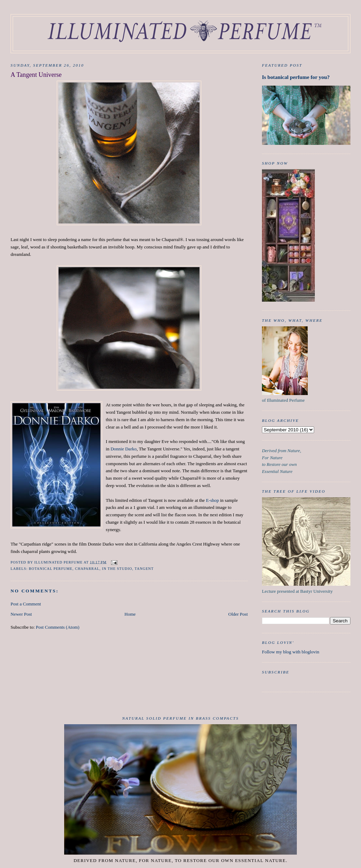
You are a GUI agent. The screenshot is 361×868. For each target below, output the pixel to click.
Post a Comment (26, 604)
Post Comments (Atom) (58, 627)
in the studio (117, 569)
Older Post (238, 614)
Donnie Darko (123, 449)
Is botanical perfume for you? (296, 77)
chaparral (87, 569)
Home (130, 614)
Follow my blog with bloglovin (291, 652)
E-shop (212, 500)
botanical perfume (51, 569)
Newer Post (21, 614)
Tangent (144, 569)
